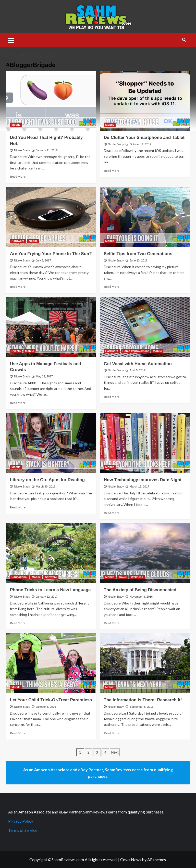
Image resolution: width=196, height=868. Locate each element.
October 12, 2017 (140, 144)
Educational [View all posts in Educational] (19, 577)
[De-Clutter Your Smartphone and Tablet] (145, 101)
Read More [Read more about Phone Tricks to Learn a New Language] (18, 623)
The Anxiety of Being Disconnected (140, 590)
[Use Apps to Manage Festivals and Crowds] (51, 327)
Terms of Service (23, 830)
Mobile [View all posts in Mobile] (16, 125)
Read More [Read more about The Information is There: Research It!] (112, 733)
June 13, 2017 (139, 260)
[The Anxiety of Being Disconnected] (145, 553)
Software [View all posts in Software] (51, 577)
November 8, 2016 (141, 597)
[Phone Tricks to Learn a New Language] (51, 553)
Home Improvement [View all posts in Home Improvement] (136, 351)
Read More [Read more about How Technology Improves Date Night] (112, 513)
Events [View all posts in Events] (16, 351)
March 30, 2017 (45, 486)
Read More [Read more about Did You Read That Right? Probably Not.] (18, 176)
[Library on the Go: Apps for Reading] (51, 443)
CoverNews (131, 859)
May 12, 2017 (44, 376)
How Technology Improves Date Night (143, 480)
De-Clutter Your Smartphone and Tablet (144, 137)
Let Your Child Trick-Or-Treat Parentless (51, 700)
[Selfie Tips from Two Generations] (145, 217)
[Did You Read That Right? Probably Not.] (51, 101)
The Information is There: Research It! (143, 700)
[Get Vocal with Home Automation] (145, 327)
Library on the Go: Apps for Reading (47, 480)
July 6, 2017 (43, 260)
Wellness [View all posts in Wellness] (137, 577)
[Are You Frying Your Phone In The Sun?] (51, 217)
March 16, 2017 (139, 486)
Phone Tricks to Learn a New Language (50, 590)
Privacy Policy (21, 821)
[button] (11, 40)
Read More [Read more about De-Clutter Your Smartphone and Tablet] (112, 171)
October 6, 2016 (46, 707)
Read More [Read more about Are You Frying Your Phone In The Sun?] (18, 287)
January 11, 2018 (47, 150)
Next (115, 752)
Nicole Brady (22, 150)
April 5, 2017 (138, 370)
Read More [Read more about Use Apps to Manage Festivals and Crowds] (18, 403)
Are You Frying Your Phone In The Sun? (51, 254)
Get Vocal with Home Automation (138, 364)
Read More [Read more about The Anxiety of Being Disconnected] (112, 623)
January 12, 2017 (47, 597)
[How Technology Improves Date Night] (145, 443)
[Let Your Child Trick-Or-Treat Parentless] (51, 663)
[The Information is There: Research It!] (145, 663)
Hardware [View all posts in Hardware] (18, 241)
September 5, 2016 (142, 707)
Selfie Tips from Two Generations (138, 254)
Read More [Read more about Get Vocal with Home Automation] (112, 397)
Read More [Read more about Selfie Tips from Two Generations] (112, 287)
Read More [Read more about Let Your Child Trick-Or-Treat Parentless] (18, 733)
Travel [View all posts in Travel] (122, 577)
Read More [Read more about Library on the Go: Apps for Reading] (18, 507)
